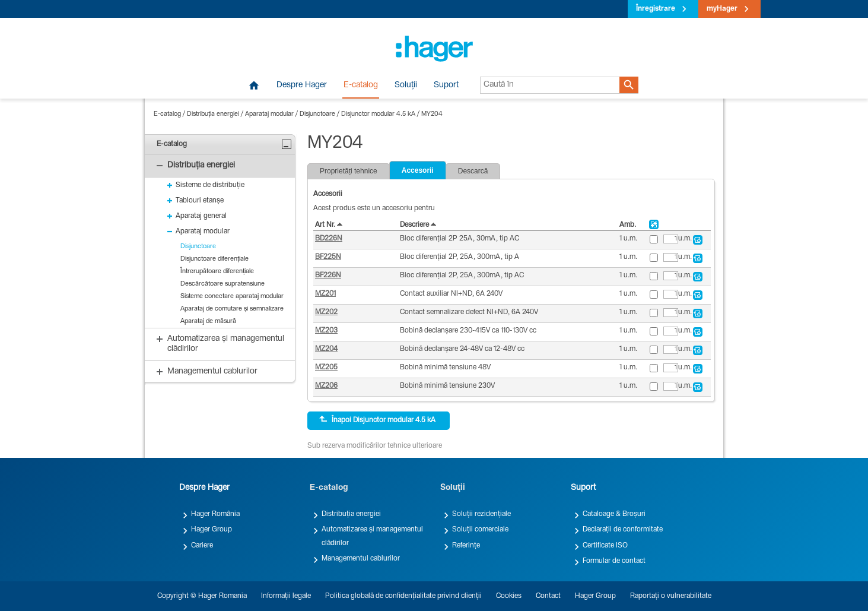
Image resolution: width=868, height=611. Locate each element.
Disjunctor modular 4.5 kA (378, 114)
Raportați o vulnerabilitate (671, 596)
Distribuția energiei (213, 114)
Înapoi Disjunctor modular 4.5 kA (377, 420)
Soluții (406, 86)
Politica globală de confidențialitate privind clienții (403, 596)
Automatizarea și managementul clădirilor (372, 536)
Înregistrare (656, 9)
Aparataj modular (269, 114)
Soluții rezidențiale (481, 514)
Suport (446, 86)
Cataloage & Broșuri (614, 514)
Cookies (509, 596)
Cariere (202, 546)
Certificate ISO (605, 546)
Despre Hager (302, 86)
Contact (548, 596)
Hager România (215, 514)
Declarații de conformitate (623, 530)
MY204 (432, 114)
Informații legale (286, 596)
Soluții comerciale (480, 530)
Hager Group (212, 530)
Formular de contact (614, 561)
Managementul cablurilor (361, 559)
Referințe (466, 546)
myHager (722, 9)
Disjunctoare (317, 114)
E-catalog (361, 86)
